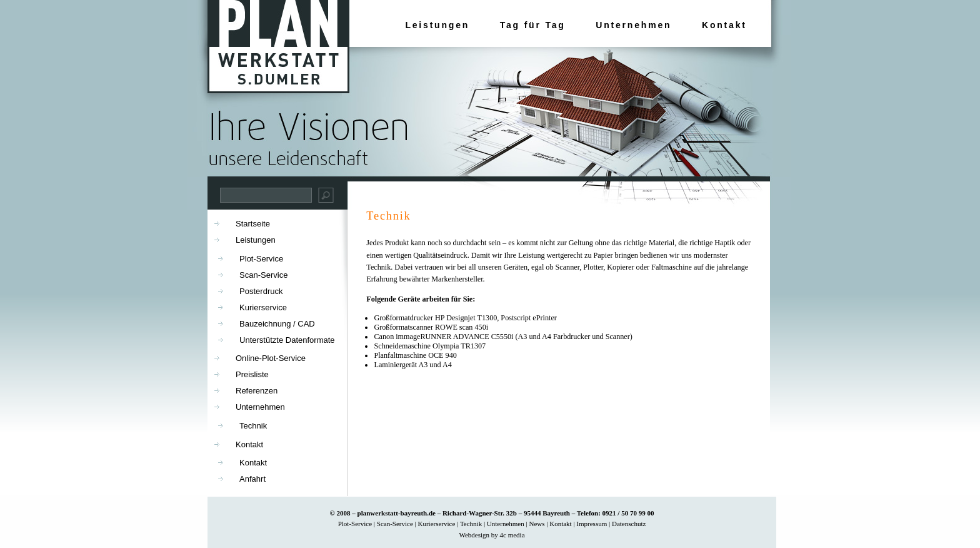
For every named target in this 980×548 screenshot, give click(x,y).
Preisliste (252, 374)
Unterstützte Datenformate (287, 340)
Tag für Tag (533, 25)
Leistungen (437, 25)
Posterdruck (261, 291)
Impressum (592, 524)
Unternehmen (633, 25)
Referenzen (257, 391)
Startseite (253, 224)
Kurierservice (263, 307)
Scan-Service (263, 275)
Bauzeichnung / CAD (277, 324)
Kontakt (724, 25)
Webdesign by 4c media (492, 535)
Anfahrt (252, 479)
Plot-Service (261, 259)
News (537, 524)
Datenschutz (629, 524)
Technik (388, 216)
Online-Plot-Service (271, 358)
